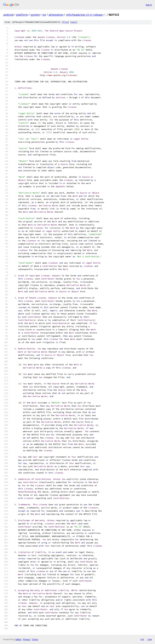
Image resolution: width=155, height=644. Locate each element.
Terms (35, 639)
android (8, 15)
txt (142, 639)
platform (22, 15)
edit (74, 22)
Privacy (26, 639)
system (35, 15)
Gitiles (18, 639)
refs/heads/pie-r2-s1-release (84, 15)
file (65, 22)
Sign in (149, 5)
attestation (56, 15)
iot (44, 15)
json (150, 639)
